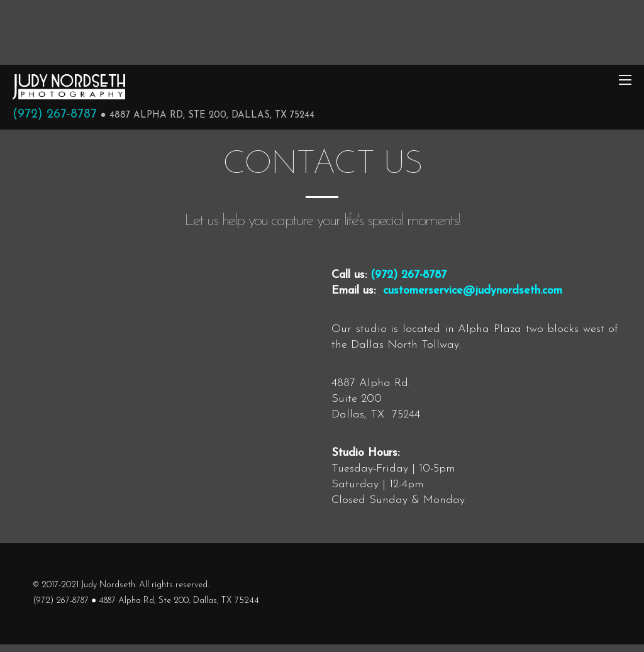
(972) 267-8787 (55, 114)
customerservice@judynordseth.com (473, 291)
